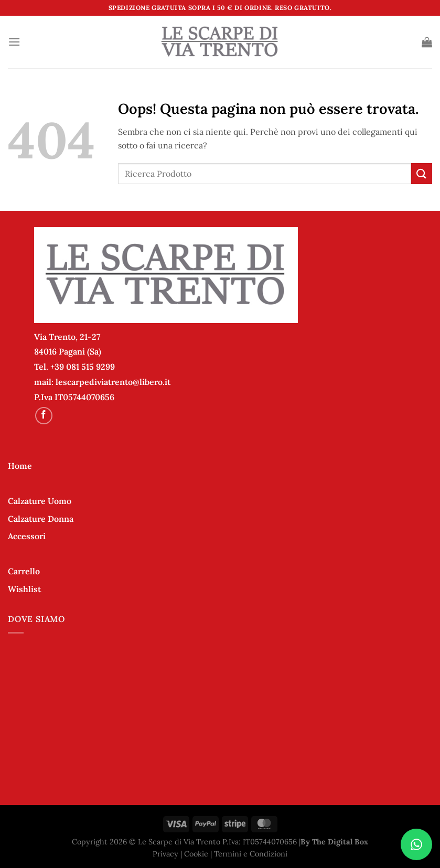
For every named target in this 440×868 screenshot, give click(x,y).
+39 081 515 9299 (83, 367)
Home (20, 466)
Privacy (165, 854)
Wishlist (24, 589)
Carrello (24, 571)
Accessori (27, 536)
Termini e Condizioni (251, 854)
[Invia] (422, 173)
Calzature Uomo (40, 501)
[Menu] (14, 42)
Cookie (196, 854)
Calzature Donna (41, 519)
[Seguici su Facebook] (44, 416)
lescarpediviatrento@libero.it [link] (113, 382)
